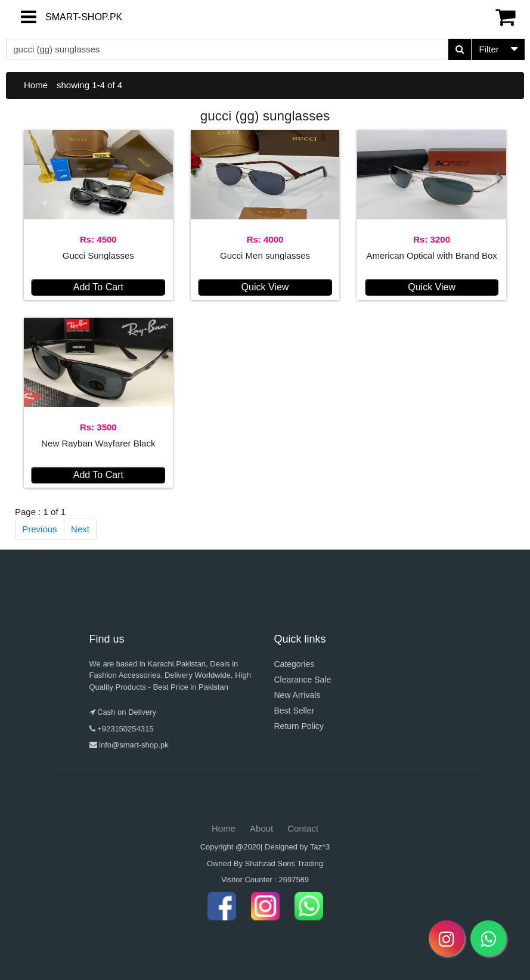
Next (80, 529)
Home (36, 85)
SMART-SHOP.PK (63, 17)
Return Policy (299, 726)
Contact (303, 828)
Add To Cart (98, 287)
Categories (295, 664)
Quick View (265, 287)
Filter (489, 49)
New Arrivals (297, 695)
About (261, 828)
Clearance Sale (303, 680)
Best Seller (295, 711)
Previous (39, 529)
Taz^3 (320, 847)
